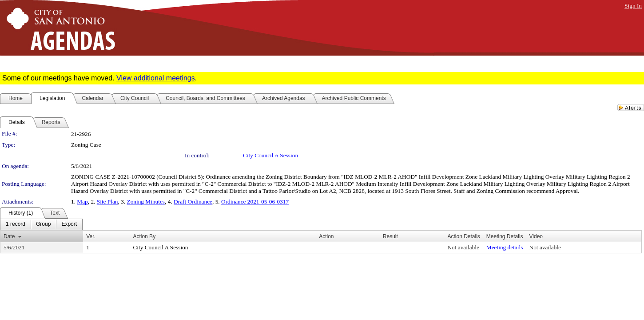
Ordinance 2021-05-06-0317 (255, 202)
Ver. (91, 236)
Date (9, 236)
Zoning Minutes (146, 202)
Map (82, 202)
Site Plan (107, 202)
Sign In (633, 6)
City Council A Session (270, 155)
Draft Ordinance (193, 202)
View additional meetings (156, 78)
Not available (463, 247)
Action (326, 236)
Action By (144, 236)
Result (390, 236)
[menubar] (41, 224)
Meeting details (505, 247)
